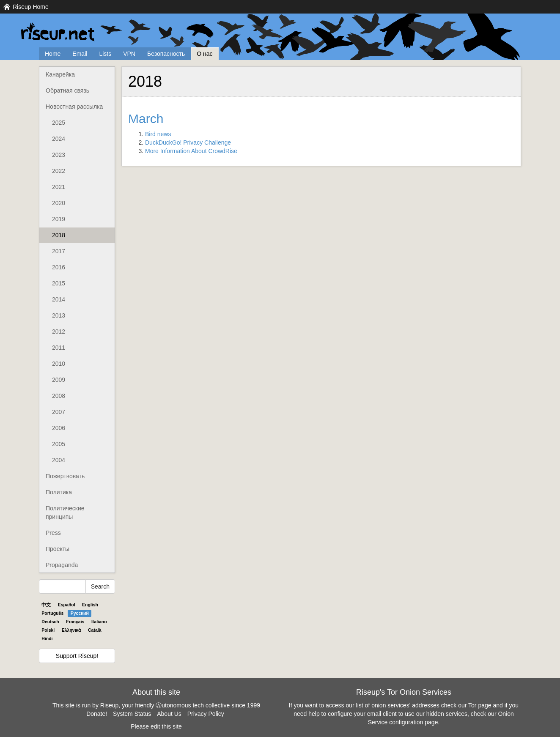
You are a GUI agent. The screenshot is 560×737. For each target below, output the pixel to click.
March (146, 119)
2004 (59, 460)
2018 (59, 235)
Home (53, 54)
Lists (105, 54)
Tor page (480, 705)
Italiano (99, 622)
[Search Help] (62, 586)
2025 (59, 123)
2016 (59, 267)
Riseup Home (31, 7)
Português (52, 613)
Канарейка (60, 74)
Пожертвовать (65, 476)
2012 (59, 332)
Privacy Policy (206, 714)
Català (95, 630)
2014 (59, 299)
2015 (59, 283)
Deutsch (50, 622)
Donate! (97, 714)
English (90, 605)
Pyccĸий (80, 613)
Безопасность (166, 54)
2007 (59, 412)
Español (67, 605)
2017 (59, 251)
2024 (59, 139)
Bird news (158, 134)
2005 (59, 444)
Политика (59, 492)
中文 (46, 605)
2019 (59, 219)
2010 (59, 364)
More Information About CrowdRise (191, 151)
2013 (59, 315)
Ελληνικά (71, 630)
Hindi (47, 638)
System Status (132, 714)
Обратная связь (67, 90)
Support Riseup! (77, 656)
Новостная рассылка (74, 107)
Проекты (58, 549)
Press (53, 533)
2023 (59, 155)
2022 (59, 171)
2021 (59, 187)
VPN (129, 54)
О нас (205, 54)
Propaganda (62, 565)
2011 (59, 348)
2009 (59, 380)
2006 (59, 428)
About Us (169, 714)
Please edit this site (156, 726)
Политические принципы (65, 512)
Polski (48, 630)
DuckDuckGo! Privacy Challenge (188, 142)
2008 (59, 396)
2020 (59, 203)
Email (80, 54)
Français (75, 622)
